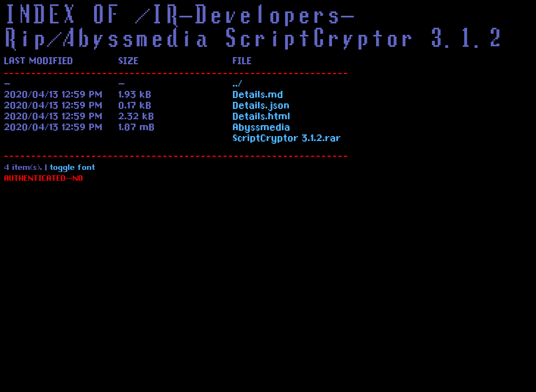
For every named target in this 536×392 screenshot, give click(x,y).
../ (238, 85)
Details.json (261, 107)
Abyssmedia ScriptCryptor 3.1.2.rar (287, 134)
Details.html (262, 118)
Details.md (258, 96)
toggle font (73, 169)
